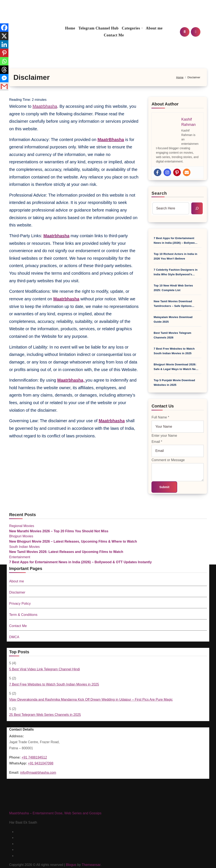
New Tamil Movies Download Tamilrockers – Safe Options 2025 (173, 304)
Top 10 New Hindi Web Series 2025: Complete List (173, 288)
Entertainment (20, 557)
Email (157, 442)
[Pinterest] (4, 53)
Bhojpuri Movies (21, 536)
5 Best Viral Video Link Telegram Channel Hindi (44, 669)
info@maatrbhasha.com (38, 773)
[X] (4, 36)
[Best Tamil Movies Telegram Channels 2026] (201, 333)
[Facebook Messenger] (4, 78)
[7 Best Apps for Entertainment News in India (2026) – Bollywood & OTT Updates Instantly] (201, 238)
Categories (131, 28)
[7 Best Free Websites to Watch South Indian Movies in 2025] (201, 349)
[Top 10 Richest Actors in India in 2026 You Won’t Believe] (201, 254)
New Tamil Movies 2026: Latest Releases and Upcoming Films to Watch (66, 552)
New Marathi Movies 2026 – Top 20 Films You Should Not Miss (59, 531)
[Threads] (4, 70)
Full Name (160, 417)
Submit (164, 487)
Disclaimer (17, 592)
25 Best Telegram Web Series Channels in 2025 (45, 715)
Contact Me (114, 35)
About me (154, 28)
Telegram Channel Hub (99, 28)
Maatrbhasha (45, 106)
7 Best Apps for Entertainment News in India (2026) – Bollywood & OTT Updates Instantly (176, 241)
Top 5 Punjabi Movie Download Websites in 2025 (174, 383)
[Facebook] (4, 28)
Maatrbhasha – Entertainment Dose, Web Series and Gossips (55, 813)
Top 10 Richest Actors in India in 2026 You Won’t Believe (176, 256)
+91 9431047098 (41, 763)
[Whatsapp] (4, 61)
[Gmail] (4, 87)
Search (159, 193)
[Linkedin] (4, 44)
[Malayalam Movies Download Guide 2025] (201, 317)
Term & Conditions (23, 615)
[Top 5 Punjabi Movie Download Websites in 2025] (201, 380)
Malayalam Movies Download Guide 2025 (173, 319)
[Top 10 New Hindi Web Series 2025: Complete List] (201, 286)
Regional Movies (22, 526)
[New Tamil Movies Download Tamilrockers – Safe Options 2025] (201, 301)
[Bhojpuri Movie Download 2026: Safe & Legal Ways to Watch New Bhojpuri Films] (201, 365)
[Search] (197, 208)
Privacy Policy (20, 604)
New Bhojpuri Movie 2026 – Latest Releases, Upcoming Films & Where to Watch (73, 541)
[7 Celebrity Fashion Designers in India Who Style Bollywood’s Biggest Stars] (201, 270)
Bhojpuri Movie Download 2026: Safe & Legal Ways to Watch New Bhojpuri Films (176, 367)
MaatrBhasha (111, 140)
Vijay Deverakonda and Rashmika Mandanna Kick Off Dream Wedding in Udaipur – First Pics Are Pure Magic (91, 700)
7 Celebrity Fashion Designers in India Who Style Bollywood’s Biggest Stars (176, 272)
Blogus (71, 865)
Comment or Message (168, 460)
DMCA (14, 637)
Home (70, 28)
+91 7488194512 (34, 757)
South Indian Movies (24, 547)
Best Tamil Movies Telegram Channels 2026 (173, 335)
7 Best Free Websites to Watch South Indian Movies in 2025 (174, 351)
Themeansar (91, 865)
